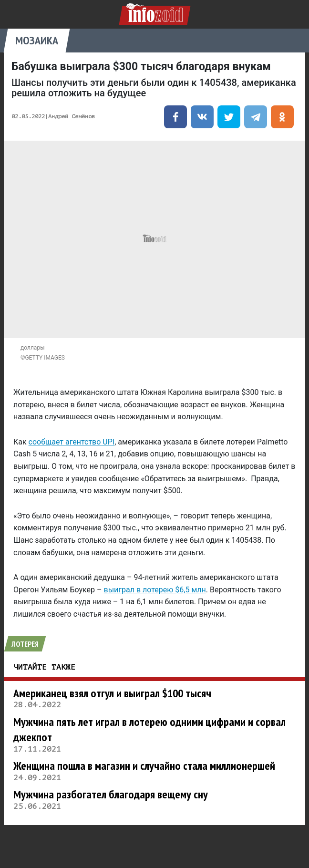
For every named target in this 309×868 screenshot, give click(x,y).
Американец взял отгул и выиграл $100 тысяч (112, 693)
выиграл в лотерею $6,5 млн (155, 590)
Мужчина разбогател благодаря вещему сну (111, 794)
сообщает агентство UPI (72, 442)
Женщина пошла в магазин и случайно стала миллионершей (144, 766)
